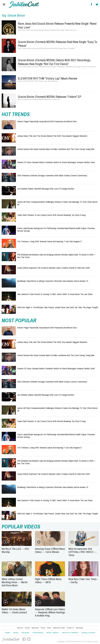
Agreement (35, 628)
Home (7, 633)
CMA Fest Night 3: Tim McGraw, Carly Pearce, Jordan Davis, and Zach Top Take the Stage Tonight (58, 307)
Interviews (38, 633)
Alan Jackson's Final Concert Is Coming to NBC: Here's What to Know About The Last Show (55, 294)
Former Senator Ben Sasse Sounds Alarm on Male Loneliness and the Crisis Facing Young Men (56, 149)
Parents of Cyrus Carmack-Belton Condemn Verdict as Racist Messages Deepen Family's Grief (56, 162)
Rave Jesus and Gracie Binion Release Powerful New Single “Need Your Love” (57, 25)
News (16, 633)
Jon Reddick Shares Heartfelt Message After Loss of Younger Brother (46, 189)
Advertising (79, 628)
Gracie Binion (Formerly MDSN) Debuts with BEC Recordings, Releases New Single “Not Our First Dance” (54, 62)
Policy (49, 628)
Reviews (26, 633)
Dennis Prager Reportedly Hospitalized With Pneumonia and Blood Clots (47, 121)
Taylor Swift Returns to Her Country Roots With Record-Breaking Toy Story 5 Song (51, 215)
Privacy (43, 628)
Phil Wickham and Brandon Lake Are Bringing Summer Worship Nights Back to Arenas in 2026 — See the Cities (56, 256)
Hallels (24, 5)
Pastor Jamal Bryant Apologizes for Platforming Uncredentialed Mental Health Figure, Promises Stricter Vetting (56, 229)
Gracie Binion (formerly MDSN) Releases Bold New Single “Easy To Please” (57, 44)
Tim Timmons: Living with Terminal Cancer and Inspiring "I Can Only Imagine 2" (50, 241)
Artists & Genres (70, 633)
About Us (20, 628)
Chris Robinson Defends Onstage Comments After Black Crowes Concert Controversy (52, 175)
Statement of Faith (59, 628)
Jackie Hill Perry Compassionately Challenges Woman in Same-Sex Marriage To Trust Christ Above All (57, 203)
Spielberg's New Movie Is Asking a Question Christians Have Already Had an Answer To (53, 281)
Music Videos (53, 633)
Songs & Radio (88, 633)
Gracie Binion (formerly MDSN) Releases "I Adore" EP (50, 97)
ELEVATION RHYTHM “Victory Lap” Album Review (47, 78)
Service (27, 628)
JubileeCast (11, 639)
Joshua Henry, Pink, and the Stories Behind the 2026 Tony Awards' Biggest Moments (52, 136)
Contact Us (70, 628)
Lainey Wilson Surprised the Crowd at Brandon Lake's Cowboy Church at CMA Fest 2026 (53, 268)
